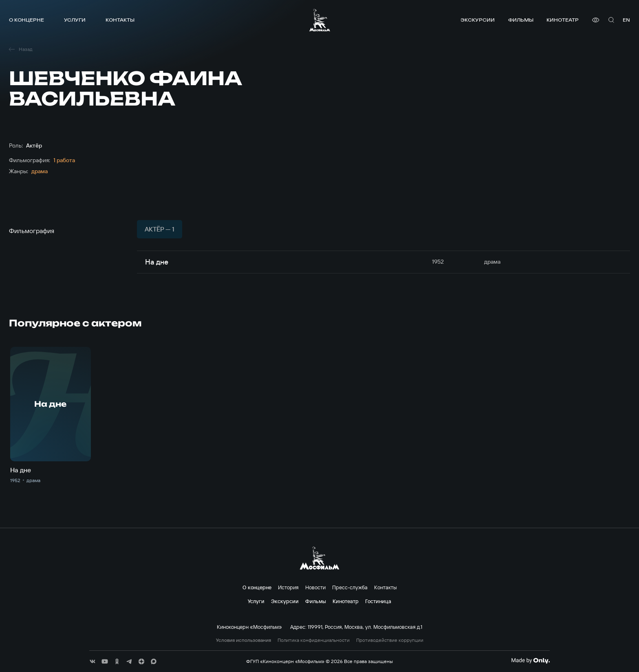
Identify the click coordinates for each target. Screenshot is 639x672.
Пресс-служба (350, 587)
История (288, 587)
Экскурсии (478, 20)
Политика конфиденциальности (314, 640)
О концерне (26, 20)
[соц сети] (93, 661)
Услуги (75, 20)
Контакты (120, 20)
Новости (315, 587)
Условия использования (243, 640)
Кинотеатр (563, 20)
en (626, 20)
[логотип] (320, 20)
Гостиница (378, 601)
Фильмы (521, 20)
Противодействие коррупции (390, 640)
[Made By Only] (530, 661)
